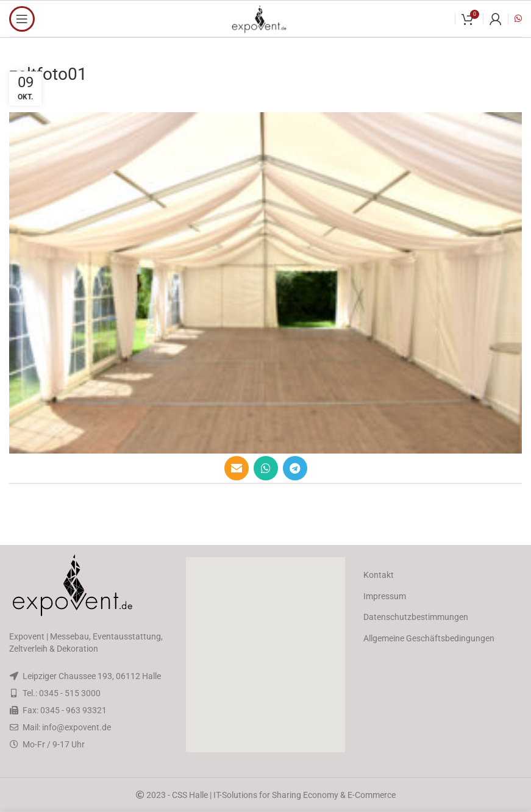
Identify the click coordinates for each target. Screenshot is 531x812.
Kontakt (379, 575)
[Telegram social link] (295, 468)
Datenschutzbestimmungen (416, 617)
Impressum (385, 596)
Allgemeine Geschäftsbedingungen (429, 638)
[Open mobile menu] (22, 19)
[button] (265, 655)
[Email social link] (237, 468)
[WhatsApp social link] (266, 468)
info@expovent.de (77, 727)
